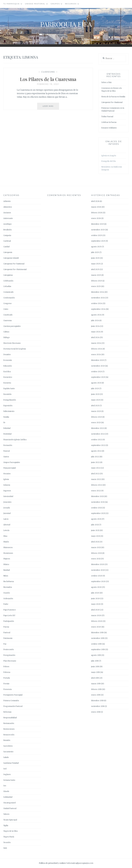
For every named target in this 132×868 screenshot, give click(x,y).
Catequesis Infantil (11, 258)
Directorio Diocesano (12, 343)
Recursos (71, 4)
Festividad (7, 434)
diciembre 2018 (97, 701)
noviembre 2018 (98, 706)
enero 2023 (96, 423)
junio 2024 (95, 326)
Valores (6, 814)
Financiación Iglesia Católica (15, 440)
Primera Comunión (11, 701)
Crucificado (8, 315)
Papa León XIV (9, 616)
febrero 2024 (97, 349)
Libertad (7, 525)
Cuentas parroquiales (12, 326)
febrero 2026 (97, 213)
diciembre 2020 (98, 564)
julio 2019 (95, 661)
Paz (5, 644)
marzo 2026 (96, 207)
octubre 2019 (96, 644)
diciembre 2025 (98, 224)
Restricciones (9, 729)
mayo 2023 (96, 400)
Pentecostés (9, 650)
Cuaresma (48, 72)
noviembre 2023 (98, 366)
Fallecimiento (9, 411)
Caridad (6, 247)
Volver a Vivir (106, 82)
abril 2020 (95, 610)
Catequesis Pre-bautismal (14, 264)
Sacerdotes (8, 746)
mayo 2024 (96, 332)
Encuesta (7, 383)
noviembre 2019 (98, 638)
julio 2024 (95, 321)
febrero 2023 (96, 417)
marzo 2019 (96, 684)
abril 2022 (95, 474)
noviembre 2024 (98, 298)
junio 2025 (95, 258)
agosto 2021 (96, 519)
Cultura (6, 332)
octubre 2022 (97, 440)
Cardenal (7, 241)
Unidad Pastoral (35, 4)
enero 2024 (96, 355)
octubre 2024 (97, 303)
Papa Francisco (10, 610)
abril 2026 (95, 201)
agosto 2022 (96, 451)
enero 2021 (96, 559)
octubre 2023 (96, 372)
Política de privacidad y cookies (52, 863)
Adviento (7, 201)
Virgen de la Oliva (10, 831)
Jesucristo (7, 502)
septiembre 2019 (98, 650)
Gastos (6, 457)
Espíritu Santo (9, 389)
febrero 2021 (96, 553)
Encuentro (8, 377)
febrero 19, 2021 (48, 84)
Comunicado (8, 292)
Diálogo (7, 337)
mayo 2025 (96, 264)
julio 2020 (95, 593)
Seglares (7, 774)
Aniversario (8, 218)
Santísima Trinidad (11, 763)
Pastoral (7, 633)
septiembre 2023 (98, 377)
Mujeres (7, 559)
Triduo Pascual (107, 117)
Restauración (9, 723)
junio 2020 (95, 599)
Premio (6, 684)
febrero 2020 (97, 621)
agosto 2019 (96, 655)
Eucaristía (7, 394)
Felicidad (7, 428)
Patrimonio (8, 638)
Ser (5, 786)
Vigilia (6, 826)
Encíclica (7, 372)
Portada (7, 678)
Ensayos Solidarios (109, 128)
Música (6, 564)
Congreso (7, 303)
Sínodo (6, 791)
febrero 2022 (97, 485)
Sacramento (8, 752)
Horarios (7, 474)
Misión (6, 542)
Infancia (7, 485)
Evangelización (10, 400)
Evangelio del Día (108, 161)
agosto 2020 (96, 587)
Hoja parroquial (10, 468)
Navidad (7, 570)
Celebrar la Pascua (109, 122)
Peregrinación (9, 655)
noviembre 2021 (98, 502)
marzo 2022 (96, 479)
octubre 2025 (97, 235)
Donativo (7, 355)
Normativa (8, 587)
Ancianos (7, 213)
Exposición (8, 406)
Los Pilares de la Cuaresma (48, 79)
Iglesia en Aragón (109, 156)
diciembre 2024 (98, 292)
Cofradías (7, 286)
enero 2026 (96, 218)
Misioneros (8, 547)
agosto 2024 (96, 315)
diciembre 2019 (97, 633)
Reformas (7, 712)
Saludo (6, 757)
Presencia (7, 689)
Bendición (7, 230)
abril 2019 (95, 678)
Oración (7, 593)
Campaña (7, 235)
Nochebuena (9, 581)
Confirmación (9, 298)
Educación (8, 366)
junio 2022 (95, 462)
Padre (6, 604)
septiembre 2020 (98, 581)
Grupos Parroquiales (12, 462)
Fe (4, 423)
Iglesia (6, 479)
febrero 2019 (96, 689)
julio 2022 (95, 457)
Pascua (6, 627)
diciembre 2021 (97, 496)
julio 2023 (95, 389)
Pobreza (7, 672)
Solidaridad (8, 797)
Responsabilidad (10, 718)
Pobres (6, 667)
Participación (9, 621)
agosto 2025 (96, 247)
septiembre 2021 (98, 513)
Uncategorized (9, 803)
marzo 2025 (96, 275)
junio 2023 (95, 394)
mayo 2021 (96, 536)
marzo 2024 (96, 343)
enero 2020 (96, 627)
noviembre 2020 (98, 570)
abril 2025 (95, 269)
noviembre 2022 (98, 434)
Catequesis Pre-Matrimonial (15, 269)
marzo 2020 (96, 616)
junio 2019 (95, 667)
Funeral (7, 451)
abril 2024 (95, 337)
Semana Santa (9, 780)
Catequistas (8, 275)
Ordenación (8, 599)
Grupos (55, 4)
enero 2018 (96, 712)
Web (5, 848)
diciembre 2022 (98, 428)
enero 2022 (96, 491)
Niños (6, 576)
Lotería (6, 530)
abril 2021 (95, 542)
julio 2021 (95, 525)
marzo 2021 (96, 547)
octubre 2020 (97, 576)
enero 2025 (96, 286)
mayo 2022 (96, 468)
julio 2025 (95, 252)
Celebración (8, 281)
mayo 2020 (96, 604)
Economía (8, 360)
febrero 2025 (97, 281)
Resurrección (9, 735)
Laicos (6, 519)
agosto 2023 (96, 383)
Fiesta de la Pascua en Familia (113, 97)
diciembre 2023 (97, 360)
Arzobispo (7, 224)
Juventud (7, 513)
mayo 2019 (95, 672)
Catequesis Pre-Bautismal (112, 102)
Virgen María (9, 837)
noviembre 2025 (98, 230)
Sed (5, 769)
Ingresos (7, 491)
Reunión (7, 740)
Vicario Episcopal (10, 820)
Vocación (7, 842)
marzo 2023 (96, 411)
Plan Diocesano (10, 661)
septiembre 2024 (98, 309)
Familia (6, 417)
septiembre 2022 (98, 445)
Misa (5, 536)
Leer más (51, 107)
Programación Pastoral (13, 706)
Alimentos (8, 207)
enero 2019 (96, 695)
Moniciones (8, 553)
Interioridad (8, 496)
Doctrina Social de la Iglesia (15, 349)
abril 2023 (95, 406)
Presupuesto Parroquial (13, 695)
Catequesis (8, 252)
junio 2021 (95, 530)
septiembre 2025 (98, 241)
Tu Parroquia (12, 4)
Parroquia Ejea (66, 24)
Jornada (7, 508)
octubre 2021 (96, 508)
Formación (8, 445)
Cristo (6, 309)
